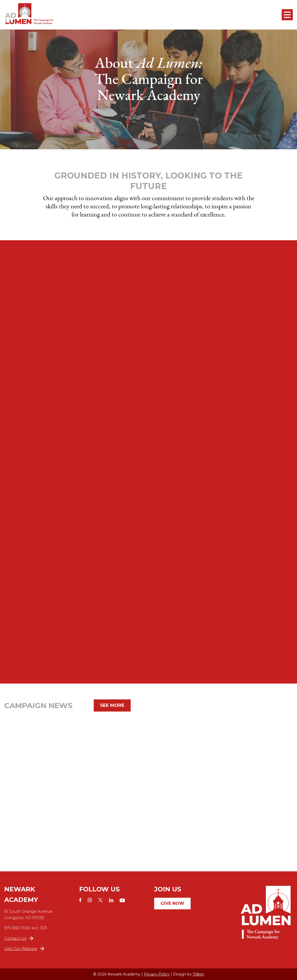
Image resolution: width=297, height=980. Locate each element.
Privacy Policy (157, 974)
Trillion (198, 974)
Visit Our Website (24, 948)
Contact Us (19, 938)
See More (112, 705)
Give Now (172, 903)
